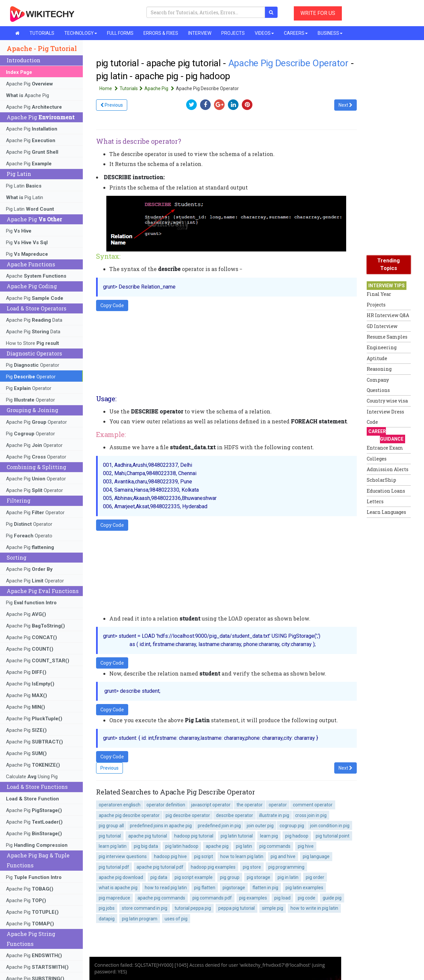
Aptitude (377, 358)
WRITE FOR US (318, 13)
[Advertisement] (393, 621)
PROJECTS (233, 33)
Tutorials (132, 88)
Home (109, 88)
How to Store (32, 343)
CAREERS (296, 33)
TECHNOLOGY (81, 33)
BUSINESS (330, 33)
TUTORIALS (42, 33)
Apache (36, 276)
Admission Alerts (388, 469)
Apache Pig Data (34, 320)
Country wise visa (387, 401)
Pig (19, 231)
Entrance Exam (385, 448)
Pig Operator (33, 365)
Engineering (382, 347)
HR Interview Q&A (388, 315)
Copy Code (112, 305)
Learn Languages (386, 512)
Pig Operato (29, 536)
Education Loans (386, 491)
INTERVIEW (200, 33)
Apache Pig (29, 84)
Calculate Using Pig (32, 777)
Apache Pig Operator (36, 422)
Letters (375, 501)
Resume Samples (387, 337)
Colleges (377, 459)
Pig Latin (24, 186)
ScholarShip (381, 480)
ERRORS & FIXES (161, 33)
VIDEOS (264, 33)
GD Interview (382, 326)
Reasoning (379, 369)
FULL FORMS (120, 33)
